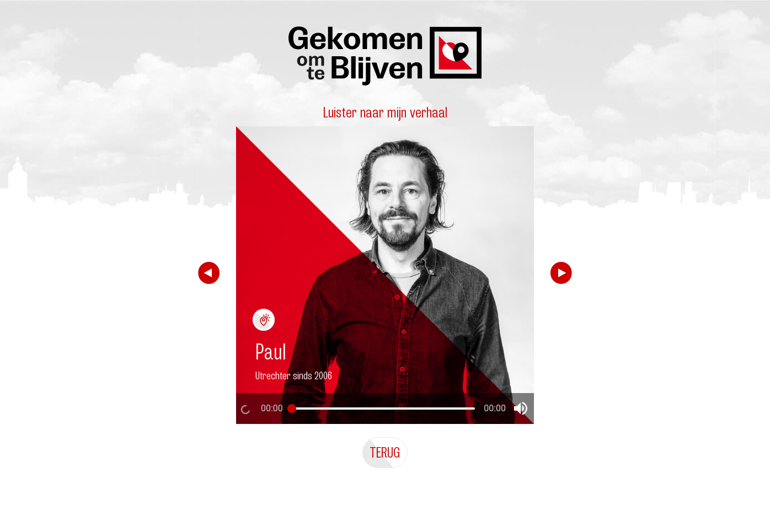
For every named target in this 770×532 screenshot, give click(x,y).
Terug (385, 452)
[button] (521, 409)
